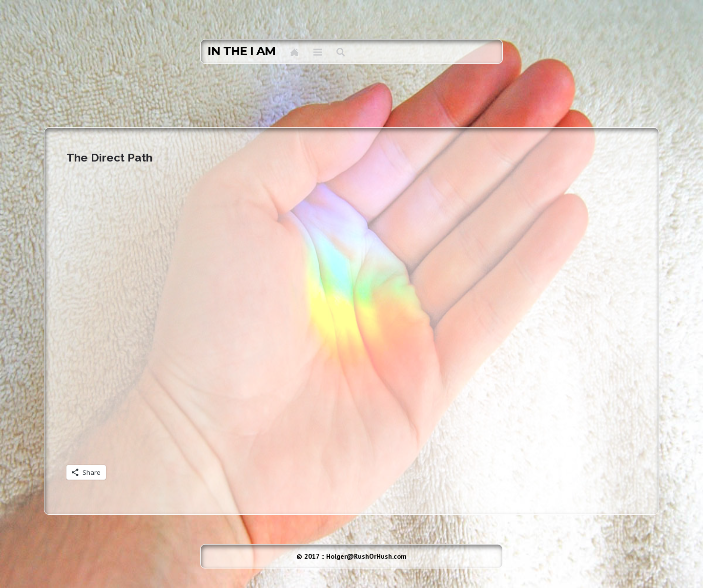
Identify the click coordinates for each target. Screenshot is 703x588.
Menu (318, 52)
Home (294, 52)
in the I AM (241, 51)
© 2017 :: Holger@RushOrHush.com (351, 556)
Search (341, 52)
